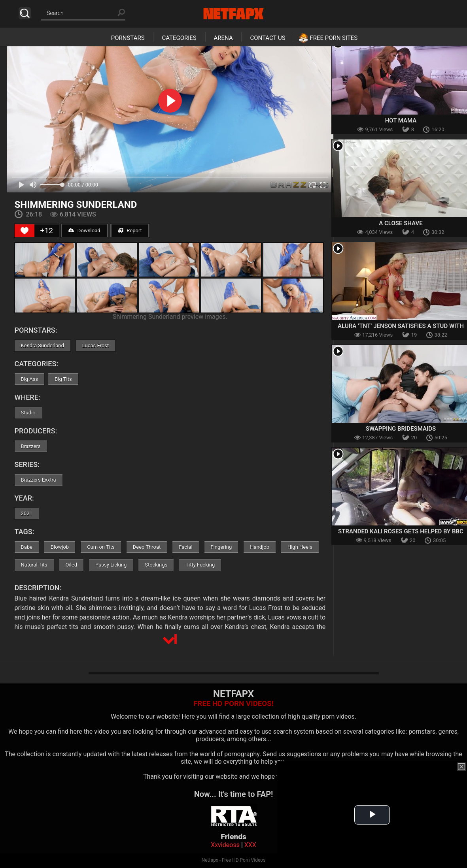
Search (25, 13)
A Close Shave (401, 223)
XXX (250, 845)
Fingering (221, 547)
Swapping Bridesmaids (401, 429)
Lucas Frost (95, 346)
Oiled (72, 565)
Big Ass (30, 379)
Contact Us (268, 38)
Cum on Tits (101, 547)
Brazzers (31, 446)
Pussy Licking (111, 565)
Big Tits (63, 379)
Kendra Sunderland (43, 346)
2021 (27, 513)
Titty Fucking (200, 565)
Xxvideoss (225, 845)
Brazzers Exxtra (39, 480)
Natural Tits (34, 565)
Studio (28, 413)
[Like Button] (25, 231)
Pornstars (128, 38)
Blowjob (60, 547)
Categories (179, 38)
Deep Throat (147, 547)
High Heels (300, 547)
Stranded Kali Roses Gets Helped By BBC (401, 531)
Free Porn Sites (334, 38)
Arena (223, 38)
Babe (27, 547)
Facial (185, 547)
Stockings (156, 565)
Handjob (260, 547)
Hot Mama (401, 121)
